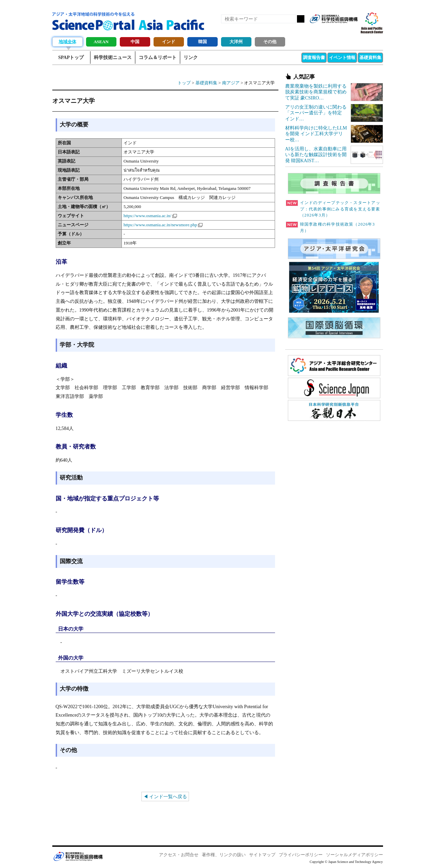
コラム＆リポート (158, 57)
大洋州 (236, 42)
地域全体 (67, 42)
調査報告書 (314, 57)
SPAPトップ (71, 57)
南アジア (231, 83)
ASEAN (101, 42)
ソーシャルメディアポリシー (355, 855)
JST (78, 856)
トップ (184, 83)
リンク (191, 57)
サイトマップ (262, 855)
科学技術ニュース (113, 57)
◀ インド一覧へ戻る (165, 797)
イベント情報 (342, 57)
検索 (301, 19)
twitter (341, 30)
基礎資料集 (370, 57)
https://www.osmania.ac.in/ (147, 216)
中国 (135, 42)
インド (169, 42)
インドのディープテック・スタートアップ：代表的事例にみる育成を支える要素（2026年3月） (333, 209)
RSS (318, 30)
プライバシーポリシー (301, 855)
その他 (270, 42)
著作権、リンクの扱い (224, 855)
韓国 (202, 42)
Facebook (329, 30)
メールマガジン (352, 30)
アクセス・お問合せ (179, 855)
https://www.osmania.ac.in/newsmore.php (160, 225)
